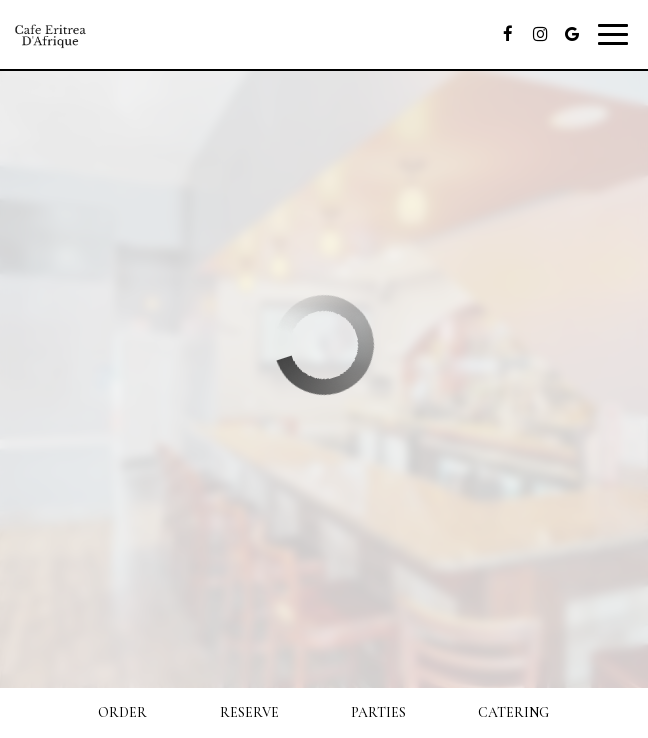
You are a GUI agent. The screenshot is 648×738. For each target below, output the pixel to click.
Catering (513, 712)
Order (122, 712)
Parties (378, 712)
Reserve (249, 712)
